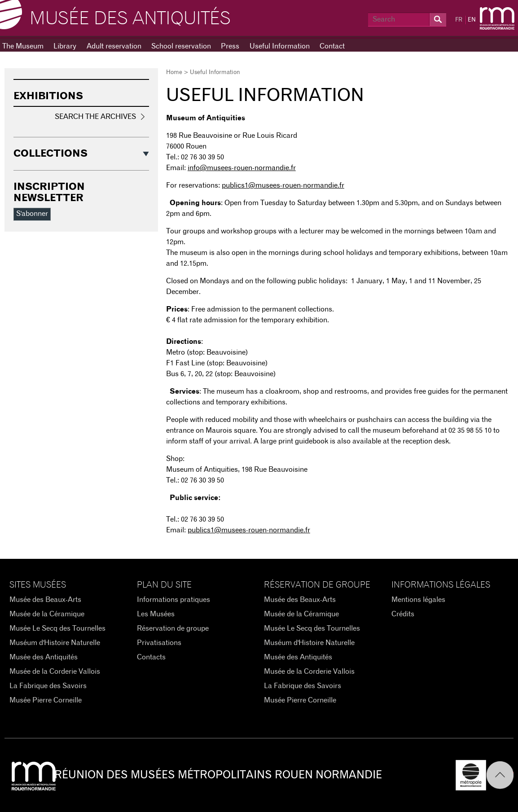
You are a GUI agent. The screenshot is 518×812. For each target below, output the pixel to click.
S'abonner (32, 214)
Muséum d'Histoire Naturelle (55, 643)
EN (472, 20)
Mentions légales (418, 600)
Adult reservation (114, 46)
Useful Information (280, 46)
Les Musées (156, 614)
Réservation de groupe (173, 628)
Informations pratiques (173, 600)
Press (230, 46)
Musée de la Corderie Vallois (55, 672)
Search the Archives (95, 117)
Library (65, 46)
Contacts (151, 657)
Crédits (403, 614)
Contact (332, 46)
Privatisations (159, 643)
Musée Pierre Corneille (46, 700)
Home (174, 72)
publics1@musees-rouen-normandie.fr (283, 185)
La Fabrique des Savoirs (48, 686)
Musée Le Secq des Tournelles (57, 628)
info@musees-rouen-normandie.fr (242, 168)
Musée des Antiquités (130, 19)
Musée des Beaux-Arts (45, 600)
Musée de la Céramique (47, 614)
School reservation (181, 46)
